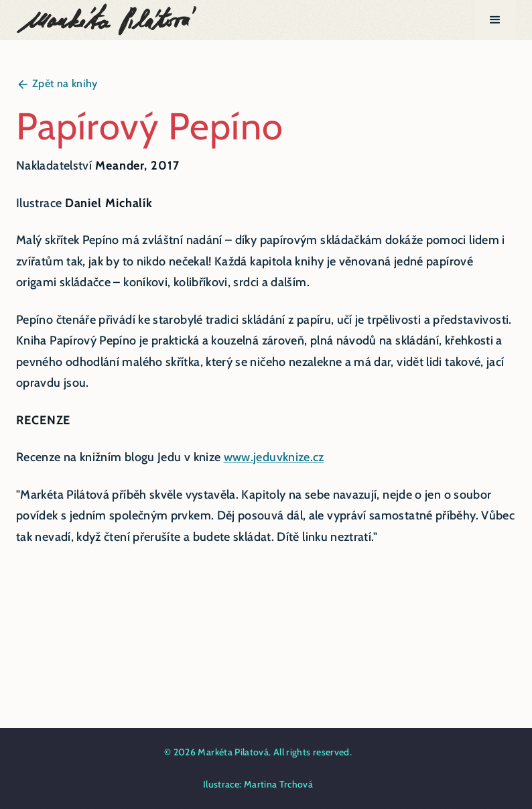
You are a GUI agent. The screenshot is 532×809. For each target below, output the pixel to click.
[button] (495, 20)
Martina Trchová (278, 784)
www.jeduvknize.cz (274, 457)
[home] (107, 20)
